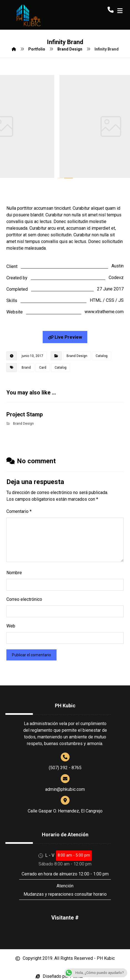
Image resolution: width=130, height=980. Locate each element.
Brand (26, 368)
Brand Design (77, 356)
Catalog (102, 356)
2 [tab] (69, 178)
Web (11, 626)
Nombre (14, 573)
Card (43, 368)
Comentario (19, 511)
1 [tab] (61, 178)
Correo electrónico (24, 599)
